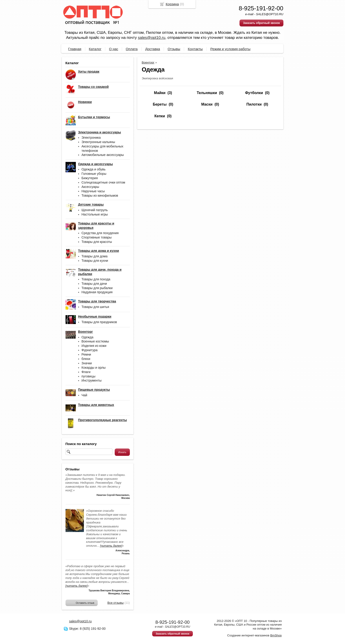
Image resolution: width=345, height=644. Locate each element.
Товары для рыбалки (97, 288)
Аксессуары (90, 187)
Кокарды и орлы (94, 368)
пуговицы (89, 376)
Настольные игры (95, 214)
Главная (75, 49)
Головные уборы (94, 174)
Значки (87, 363)
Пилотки (254, 104)
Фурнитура (90, 350)
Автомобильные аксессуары (103, 155)
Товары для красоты (97, 242)
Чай (84, 395)
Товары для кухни (95, 261)
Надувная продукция (97, 292)
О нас (114, 49)
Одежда (88, 337)
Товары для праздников (99, 322)
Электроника (91, 138)
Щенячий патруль (95, 210)
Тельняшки (207, 93)
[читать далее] (111, 546)
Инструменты (92, 380)
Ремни (86, 354)
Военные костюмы (95, 341)
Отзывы (174, 49)
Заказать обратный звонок (261, 23)
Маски (207, 104)
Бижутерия (90, 178)
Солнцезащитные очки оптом (103, 182)
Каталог (95, 49)
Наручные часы (93, 191)
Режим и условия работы (230, 49)
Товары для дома (95, 256)
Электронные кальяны (98, 142)
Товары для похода (96, 279)
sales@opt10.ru (152, 38)
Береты (160, 104)
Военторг (148, 62)
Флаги (86, 372)
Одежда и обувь (94, 169)
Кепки (160, 116)
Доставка (153, 49)
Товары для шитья (95, 307)
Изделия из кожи (94, 346)
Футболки (254, 93)
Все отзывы (115, 603)
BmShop (276, 635)
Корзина (172, 4)
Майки (160, 93)
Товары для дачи (94, 284)
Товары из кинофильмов (100, 195)
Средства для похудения (100, 233)
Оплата (132, 49)
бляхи (86, 359)
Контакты (195, 49)
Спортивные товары (97, 237)
